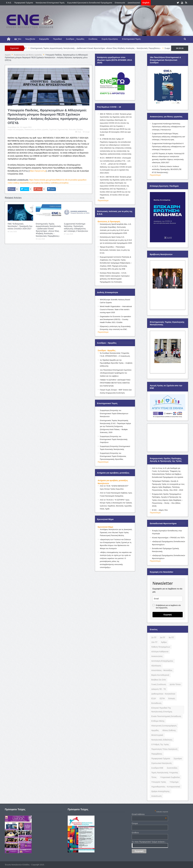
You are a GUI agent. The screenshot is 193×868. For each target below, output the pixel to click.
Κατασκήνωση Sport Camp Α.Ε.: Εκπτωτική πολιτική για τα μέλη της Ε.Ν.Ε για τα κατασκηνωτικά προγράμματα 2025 (116, 240)
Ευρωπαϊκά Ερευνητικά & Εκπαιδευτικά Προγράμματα (90, 3)
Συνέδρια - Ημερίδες (107, 350)
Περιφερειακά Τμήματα (24, 3)
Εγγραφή (168, 615)
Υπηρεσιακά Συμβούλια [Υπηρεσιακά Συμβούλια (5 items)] (170, 777)
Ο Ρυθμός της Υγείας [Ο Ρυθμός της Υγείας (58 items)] (160, 744)
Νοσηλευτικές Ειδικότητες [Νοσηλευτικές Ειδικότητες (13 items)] (162, 740)
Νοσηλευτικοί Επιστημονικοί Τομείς (50, 3)
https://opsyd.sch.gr (38, 171)
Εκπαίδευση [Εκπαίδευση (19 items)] (156, 703)
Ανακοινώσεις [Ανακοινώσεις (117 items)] (157, 656)
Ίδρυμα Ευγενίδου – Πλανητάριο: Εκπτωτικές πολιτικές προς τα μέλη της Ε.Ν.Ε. (115, 250)
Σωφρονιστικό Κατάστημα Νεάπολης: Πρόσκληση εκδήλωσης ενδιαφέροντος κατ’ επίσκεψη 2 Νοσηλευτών (169, 127)
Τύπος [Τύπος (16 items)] (154, 777)
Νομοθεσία (30, 39)
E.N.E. (9, 3)
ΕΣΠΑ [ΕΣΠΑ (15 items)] (162, 698)
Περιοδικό (57, 39)
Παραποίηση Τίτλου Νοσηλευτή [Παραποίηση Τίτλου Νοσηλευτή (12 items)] (164, 749)
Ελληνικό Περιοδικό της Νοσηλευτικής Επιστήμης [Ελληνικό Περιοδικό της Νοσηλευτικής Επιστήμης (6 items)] (162, 710)
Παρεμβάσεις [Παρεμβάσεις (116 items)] (157, 754)
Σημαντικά (53, 130)
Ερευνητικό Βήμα (105, 527)
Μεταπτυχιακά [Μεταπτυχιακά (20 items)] (157, 735)
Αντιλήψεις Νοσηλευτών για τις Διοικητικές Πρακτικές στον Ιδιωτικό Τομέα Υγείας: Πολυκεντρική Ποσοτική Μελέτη (116, 532)
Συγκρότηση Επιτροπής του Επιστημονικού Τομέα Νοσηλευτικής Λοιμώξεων (114, 439)
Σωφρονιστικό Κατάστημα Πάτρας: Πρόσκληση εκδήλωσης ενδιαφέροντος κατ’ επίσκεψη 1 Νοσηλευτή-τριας (169, 137)
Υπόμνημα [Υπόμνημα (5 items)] (174, 782)
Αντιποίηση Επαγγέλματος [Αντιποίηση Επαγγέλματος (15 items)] (162, 661)
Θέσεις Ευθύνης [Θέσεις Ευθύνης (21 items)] (169, 730)
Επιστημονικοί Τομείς (131, 39)
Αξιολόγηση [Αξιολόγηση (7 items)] (156, 666)
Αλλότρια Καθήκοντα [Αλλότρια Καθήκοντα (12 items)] (160, 652)
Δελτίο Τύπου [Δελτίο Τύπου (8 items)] (175, 684)
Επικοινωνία (120, 3)
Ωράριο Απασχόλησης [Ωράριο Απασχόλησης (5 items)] (160, 791)
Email (86, 132)
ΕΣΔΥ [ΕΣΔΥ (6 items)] (154, 698)
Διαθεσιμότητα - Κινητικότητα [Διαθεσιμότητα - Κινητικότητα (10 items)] (163, 694)
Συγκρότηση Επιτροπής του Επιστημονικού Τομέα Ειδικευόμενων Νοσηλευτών (114, 413)
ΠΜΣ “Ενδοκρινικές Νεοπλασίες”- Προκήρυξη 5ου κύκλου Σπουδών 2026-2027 (20, 226)
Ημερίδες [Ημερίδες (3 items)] (155, 730)
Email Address (149, 814)
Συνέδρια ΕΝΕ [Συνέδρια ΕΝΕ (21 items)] (157, 768)
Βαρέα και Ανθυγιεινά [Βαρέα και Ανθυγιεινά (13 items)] (160, 675)
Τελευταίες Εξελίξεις (76, 130)
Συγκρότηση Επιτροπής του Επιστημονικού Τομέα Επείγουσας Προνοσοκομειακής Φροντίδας (113, 456)
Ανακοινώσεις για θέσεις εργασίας (36, 130)
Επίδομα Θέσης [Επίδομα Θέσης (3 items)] (158, 721)
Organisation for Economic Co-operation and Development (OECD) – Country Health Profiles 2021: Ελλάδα (115, 319)
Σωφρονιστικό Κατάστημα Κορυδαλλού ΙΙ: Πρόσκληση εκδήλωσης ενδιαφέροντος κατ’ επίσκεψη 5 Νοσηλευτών (169, 146)
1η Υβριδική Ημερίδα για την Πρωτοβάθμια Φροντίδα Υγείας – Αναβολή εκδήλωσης (116, 363)
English (146, 3)
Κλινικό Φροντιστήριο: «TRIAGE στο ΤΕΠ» (168, 538)
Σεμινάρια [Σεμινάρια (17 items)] (178, 759)
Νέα (18, 39)
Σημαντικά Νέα (63, 130)
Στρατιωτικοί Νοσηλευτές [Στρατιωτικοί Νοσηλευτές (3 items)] (162, 763)
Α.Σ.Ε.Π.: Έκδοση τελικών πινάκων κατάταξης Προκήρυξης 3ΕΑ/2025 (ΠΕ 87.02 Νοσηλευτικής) (167, 169)
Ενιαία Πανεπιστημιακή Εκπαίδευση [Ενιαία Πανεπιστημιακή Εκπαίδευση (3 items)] (166, 716)
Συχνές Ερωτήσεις (110, 39)
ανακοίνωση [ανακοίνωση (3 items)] (156, 796)
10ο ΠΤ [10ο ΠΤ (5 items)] (154, 642)
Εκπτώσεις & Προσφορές (109, 222)
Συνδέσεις (93, 39)
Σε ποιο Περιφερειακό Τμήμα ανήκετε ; (149, 842)
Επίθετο (135, 833)
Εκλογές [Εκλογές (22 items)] (172, 698)
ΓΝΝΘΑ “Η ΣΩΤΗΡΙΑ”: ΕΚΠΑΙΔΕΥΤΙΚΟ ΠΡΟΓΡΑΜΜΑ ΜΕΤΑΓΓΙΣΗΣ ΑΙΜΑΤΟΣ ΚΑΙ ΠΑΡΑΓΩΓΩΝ (115, 383)
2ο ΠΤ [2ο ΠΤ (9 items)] (154, 637)
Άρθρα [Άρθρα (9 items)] (164, 642)
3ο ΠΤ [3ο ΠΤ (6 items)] (163, 637)
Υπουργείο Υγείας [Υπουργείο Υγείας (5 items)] (159, 782)
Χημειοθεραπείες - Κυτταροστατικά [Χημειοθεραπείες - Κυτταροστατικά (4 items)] (166, 787)
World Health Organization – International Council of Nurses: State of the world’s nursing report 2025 (116, 309)
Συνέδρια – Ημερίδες (75, 39)
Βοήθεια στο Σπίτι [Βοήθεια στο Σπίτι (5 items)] (159, 680)
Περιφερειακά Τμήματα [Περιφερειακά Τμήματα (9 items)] (161, 759)
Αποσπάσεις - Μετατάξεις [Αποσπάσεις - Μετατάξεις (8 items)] (162, 670)
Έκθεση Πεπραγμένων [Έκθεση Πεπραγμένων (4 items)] (161, 647)
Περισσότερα (103, 200)
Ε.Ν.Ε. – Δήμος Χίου (160, 510)
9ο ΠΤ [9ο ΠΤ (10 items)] (171, 637)
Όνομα (135, 823)
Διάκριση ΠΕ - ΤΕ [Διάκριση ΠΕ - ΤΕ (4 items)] (159, 689)
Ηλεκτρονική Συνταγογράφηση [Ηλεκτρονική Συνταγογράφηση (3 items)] (164, 726)
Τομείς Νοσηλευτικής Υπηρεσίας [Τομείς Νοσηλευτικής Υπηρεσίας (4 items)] (165, 773)
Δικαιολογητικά (134, 3)
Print (78, 132)
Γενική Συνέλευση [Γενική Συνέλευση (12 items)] (159, 684)
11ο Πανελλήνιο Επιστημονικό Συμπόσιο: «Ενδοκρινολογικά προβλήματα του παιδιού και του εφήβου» (116, 373)
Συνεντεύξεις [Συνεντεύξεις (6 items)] (172, 768)
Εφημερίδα (44, 39)
